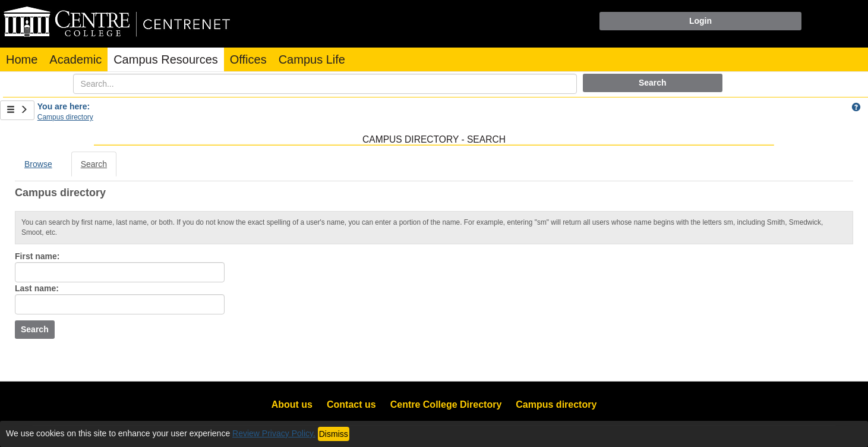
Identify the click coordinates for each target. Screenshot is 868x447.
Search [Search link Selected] (94, 164)
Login (700, 21)
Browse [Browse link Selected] (38, 164)
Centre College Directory (446, 404)
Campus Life (312, 59)
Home (22, 59)
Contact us (351, 404)
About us (292, 404)
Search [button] (653, 83)
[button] (856, 107)
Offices (248, 59)
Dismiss (334, 434)
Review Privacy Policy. (274, 433)
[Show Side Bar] (17, 110)
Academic (75, 59)
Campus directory (65, 117)
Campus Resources (166, 59)
